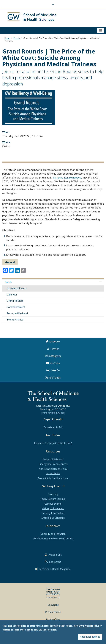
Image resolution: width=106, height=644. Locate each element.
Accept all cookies (90, 637)
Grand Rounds (15, 301)
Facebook (54, 341)
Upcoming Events (17, 288)
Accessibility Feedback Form (53, 478)
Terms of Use (53, 619)
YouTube (55, 363)
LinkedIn (55, 370)
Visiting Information (53, 508)
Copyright (53, 605)
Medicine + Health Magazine (55, 569)
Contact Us (55, 562)
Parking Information (53, 513)
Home (7, 38)
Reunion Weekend (17, 313)
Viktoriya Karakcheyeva (67, 178)
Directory (53, 494)
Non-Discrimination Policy (53, 469)
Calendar (12, 295)
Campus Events (53, 504)
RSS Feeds (55, 378)
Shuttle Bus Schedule (53, 518)
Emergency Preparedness (53, 464)
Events (17, 38)
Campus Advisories (53, 459)
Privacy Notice (53, 612)
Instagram (55, 356)
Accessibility (53, 473)
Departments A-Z (53, 427)
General (10, 262)
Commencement (16, 307)
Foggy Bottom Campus (53, 499)
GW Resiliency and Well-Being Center (53, 539)
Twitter (55, 349)
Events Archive (15, 320)
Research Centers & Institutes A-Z (53, 443)
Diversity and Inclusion (53, 534)
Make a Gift (55, 555)
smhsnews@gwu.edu (53, 413)
